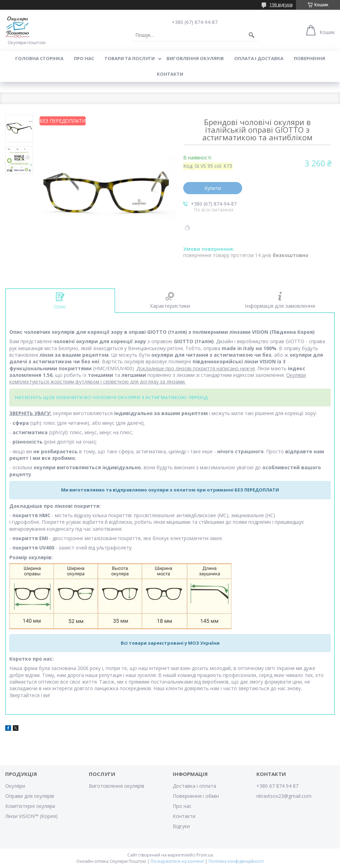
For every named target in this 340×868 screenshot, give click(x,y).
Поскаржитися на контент (177, 861)
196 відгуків (281, 5)
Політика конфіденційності (236, 861)
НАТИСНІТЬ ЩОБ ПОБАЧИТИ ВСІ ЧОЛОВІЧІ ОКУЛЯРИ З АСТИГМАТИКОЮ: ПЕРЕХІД (111, 397)
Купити (213, 188)
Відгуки (181, 826)
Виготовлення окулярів (117, 786)
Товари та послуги (130, 58)
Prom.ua (205, 855)
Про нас (84, 58)
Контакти (170, 74)
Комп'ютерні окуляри (30, 806)
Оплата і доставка (259, 58)
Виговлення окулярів (195, 58)
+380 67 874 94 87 (277, 786)
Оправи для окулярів (30, 796)
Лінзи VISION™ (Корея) (31, 816)
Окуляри (15, 786)
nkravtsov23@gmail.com (284, 796)
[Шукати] (252, 35)
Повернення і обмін (196, 796)
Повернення (309, 58)
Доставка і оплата (194, 786)
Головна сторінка (39, 58)
